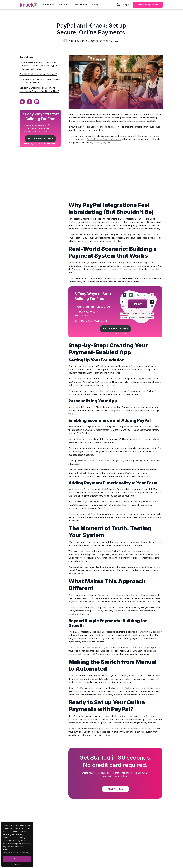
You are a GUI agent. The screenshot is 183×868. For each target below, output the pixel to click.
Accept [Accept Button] (17, 859)
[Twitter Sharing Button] (22, 102)
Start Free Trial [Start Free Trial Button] (116, 789)
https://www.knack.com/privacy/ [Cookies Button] (16, 853)
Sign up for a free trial (107, 729)
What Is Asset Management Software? (38, 74)
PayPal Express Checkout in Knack (104, 139)
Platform (63, 5)
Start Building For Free (40, 139)
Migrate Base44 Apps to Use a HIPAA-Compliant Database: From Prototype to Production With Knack (39, 66)
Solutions (47, 5)
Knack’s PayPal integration (111, 595)
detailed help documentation (98, 461)
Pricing (95, 5)
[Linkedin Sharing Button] (37, 102)
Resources (79, 5)
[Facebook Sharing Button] (29, 102)
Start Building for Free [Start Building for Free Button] (148, 5)
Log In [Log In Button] (126, 5)
